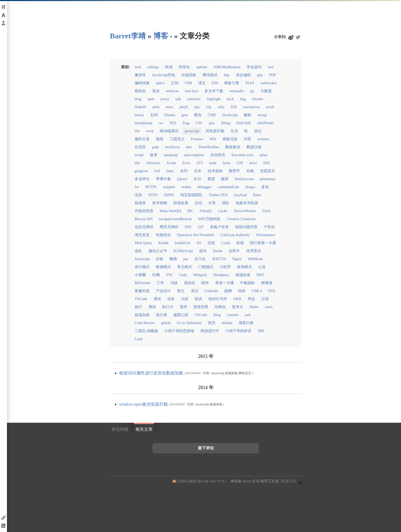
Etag (186, 123)
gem (185, 115)
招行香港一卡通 (263, 243)
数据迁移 (254, 147)
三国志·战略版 (146, 331)
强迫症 (190, 283)
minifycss (172, 147)
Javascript (142, 259)
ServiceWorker (245, 211)
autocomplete (194, 155)
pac (186, 259)
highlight (214, 99)
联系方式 (289, 481)
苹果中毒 (163, 179)
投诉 (198, 299)
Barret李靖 (251, 481)
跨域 (169, 67)
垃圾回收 (189, 75)
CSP (240, 163)
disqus (250, 187)
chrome (258, 99)
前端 (240, 243)
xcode (139, 155)
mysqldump (143, 123)
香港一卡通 (224, 283)
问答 (247, 139)
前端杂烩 (142, 315)
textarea (263, 139)
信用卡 (234, 251)
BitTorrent (142, 283)
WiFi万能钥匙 (209, 219)
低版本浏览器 (247, 203)
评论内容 (120, 429)
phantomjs (268, 179)
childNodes (266, 123)
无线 (211, 243)
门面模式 (206, 267)
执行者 (162, 315)
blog (138, 99)
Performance (266, 235)
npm (151, 99)
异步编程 (243, 75)
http (227, 75)
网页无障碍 (169, 227)
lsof (157, 171)
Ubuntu (170, 115)
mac (189, 147)
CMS (212, 115)
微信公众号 (158, 251)
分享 (212, 203)
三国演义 (177, 139)
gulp (156, 147)
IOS (234, 107)
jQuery (182, 179)
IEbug (226, 123)
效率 (154, 155)
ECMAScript (183, 251)
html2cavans (244, 179)
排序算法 (254, 251)
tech (138, 67)
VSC (169, 275)
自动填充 (218, 155)
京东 (198, 171)
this (137, 163)
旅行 (138, 307)
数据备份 (233, 147)
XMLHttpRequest (227, 67)
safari (264, 155)
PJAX (250, 83)
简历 (212, 323)
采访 (195, 291)
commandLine (228, 187)
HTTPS (151, 187)
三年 (160, 283)
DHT (260, 275)
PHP (272, 75)
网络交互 (245, 373)
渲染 (138, 195)
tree (271, 67)
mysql (262, 115)
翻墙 (173, 259)
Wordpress (221, 275)
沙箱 (159, 259)
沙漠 (265, 299)
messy (139, 115)
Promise (197, 139)
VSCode (141, 299)
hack (230, 99)
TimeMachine (209, 147)
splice (160, 83)
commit (233, 315)
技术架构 (215, 171)
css (161, 123)
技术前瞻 (160, 203)
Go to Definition (189, 323)
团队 (226, 203)
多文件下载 (214, 91)
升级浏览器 (144, 211)
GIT (201, 227)
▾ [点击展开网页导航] (171, 37)
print (156, 107)
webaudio (236, 91)
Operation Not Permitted (195, 235)
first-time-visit (242, 155)
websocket (269, 83)
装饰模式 (244, 267)
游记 (258, 131)
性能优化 (163, 235)
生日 (197, 179)
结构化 (220, 307)
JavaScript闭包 (164, 75)
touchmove (251, 107)
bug (243, 99)
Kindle (163, 243)
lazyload (240, 195)
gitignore (141, 171)
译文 (202, 83)
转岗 (242, 291)
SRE (261, 331)
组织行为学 (218, 299)
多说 (265, 187)
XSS (173, 123)
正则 (175, 83)
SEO (266, 163)
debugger (204, 187)
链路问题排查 (246, 227)
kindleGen (183, 243)
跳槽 (228, 291)
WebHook (255, 259)
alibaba (227, 323)
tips (197, 107)
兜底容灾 (267, 171)
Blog (217, 315)
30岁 (185, 299)
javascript (192, 131)
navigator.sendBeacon (175, 219)
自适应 (140, 147)
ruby (221, 107)
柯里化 (184, 67)
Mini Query (143, 243)
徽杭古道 (142, 139)
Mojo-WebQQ (171, 211)
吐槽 (156, 275)
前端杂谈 (243, 275)
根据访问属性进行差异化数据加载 (152, 373)
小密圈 (140, 275)
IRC (191, 211)
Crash (226, 243)
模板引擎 (232, 83)
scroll (270, 107)
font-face (192, 91)
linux (170, 171)
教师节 (234, 171)
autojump (171, 155)
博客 (161, 36)
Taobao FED (218, 195)
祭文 (181, 291)
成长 (138, 251)
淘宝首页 (142, 235)
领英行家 (246, 323)
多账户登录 (219, 227)
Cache (223, 211)
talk (178, 99)
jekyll (184, 107)
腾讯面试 (210, 75)
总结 (198, 203)
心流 (262, 267)
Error (186, 163)
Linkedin (211, 291)
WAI (213, 139)
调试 (157, 299)
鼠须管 (140, 203)
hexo (253, 163)
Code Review (145, 323)
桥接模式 (163, 267)
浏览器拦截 (215, 131)
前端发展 (181, 203)
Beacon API (144, 219)
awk (248, 315)
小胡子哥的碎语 (238, 331)
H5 (199, 243)
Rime (257, 195)
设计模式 (142, 267)
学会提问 (254, 67)
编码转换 (142, 83)
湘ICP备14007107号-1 (212, 481)
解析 (248, 115)
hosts (226, 163)
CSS (199, 123)
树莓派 (267, 283)
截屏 (225, 179)
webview (194, 99)
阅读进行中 (210, 331)
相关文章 (144, 429)
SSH (188, 227)
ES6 (215, 83)
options (202, 67)
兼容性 (140, 75)
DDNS (169, 195)
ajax (212, 123)
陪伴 (205, 283)
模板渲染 (230, 139)
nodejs (187, 187)
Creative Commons (241, 219)
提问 (203, 251)
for (137, 187)
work (150, 131)
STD (271, 291)
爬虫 (198, 115)
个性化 (269, 227)
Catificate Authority (235, 235)
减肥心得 (181, 315)
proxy (165, 99)
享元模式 (185, 267)
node (213, 163)
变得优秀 (201, 307)
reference (153, 163)
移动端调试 (169, 131)
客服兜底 (142, 291)
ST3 (200, 163)
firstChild (244, 123)
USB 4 (257, 291)
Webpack (200, 275)
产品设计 (163, 291)
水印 (184, 171)
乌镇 (174, 283)
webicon (172, 91)
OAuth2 (206, 211)
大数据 (266, 91)
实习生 (200, 259)
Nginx (237, 259)
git (252, 91)
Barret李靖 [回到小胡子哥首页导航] (128, 36)
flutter (254, 307)
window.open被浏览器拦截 (144, 404)
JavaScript (230, 115)
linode (218, 251)
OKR (237, 299)
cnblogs (153, 67)
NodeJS (141, 107)
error (169, 107)
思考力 (238, 307)
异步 (156, 91)
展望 (211, 179)
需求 (183, 307)
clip (209, 107)
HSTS (153, 195)
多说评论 (142, 179)
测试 (152, 307)
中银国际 (247, 283)
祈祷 (250, 171)
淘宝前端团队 (191, 195)
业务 (171, 299)
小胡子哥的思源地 (179, 331)
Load (139, 339)
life (137, 131)
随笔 (160, 139)
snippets (169, 187)
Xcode (171, 163)
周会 (251, 299)
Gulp (183, 275)
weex (269, 307)
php (260, 75)
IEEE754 (219, 259)
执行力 (168, 307)
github (166, 323)
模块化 (140, 91)
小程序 (225, 267)
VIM (188, 83)
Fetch (266, 211)
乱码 (154, 115)
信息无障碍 (144, 227)
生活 (234, 131)
